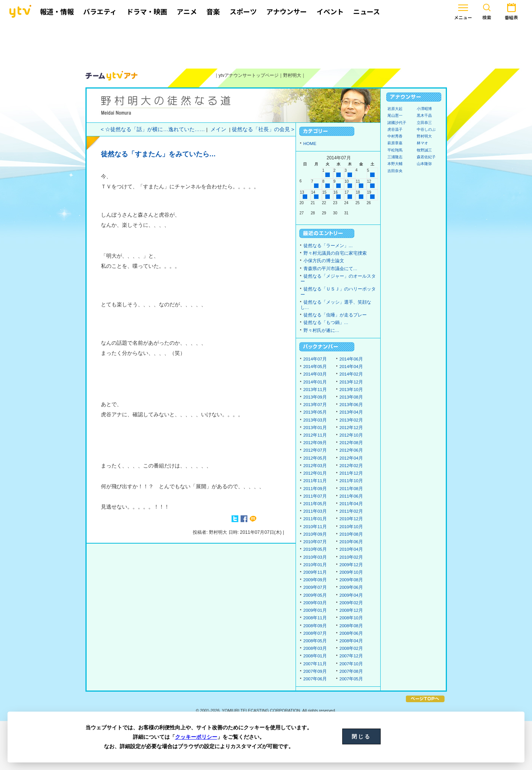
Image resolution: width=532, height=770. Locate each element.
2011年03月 (315, 511)
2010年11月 (315, 527)
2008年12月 (351, 610)
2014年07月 (315, 359)
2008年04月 (351, 641)
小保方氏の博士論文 (324, 261)
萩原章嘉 (395, 143)
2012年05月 (315, 458)
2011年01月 (315, 519)
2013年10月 (351, 390)
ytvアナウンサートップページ (249, 75)
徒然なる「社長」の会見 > (263, 129)
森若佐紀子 (426, 157)
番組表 (489, 11)
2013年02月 (351, 420)
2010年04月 (351, 549)
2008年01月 (315, 656)
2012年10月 (351, 435)
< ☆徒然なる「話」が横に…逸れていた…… (153, 129)
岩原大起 (395, 109)
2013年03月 (315, 420)
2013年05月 (315, 412)
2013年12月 (351, 382)
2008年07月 (315, 633)
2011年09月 (315, 489)
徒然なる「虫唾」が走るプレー (335, 315)
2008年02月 (351, 648)
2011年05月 (315, 504)
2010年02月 (351, 557)
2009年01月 (315, 610)
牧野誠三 (424, 150)
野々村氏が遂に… (322, 330)
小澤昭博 (424, 109)
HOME (310, 144)
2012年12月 (351, 428)
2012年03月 (315, 466)
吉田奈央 (395, 171)
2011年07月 (315, 496)
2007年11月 (315, 664)
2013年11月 (315, 390)
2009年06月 (351, 587)
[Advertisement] (266, 44)
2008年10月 (351, 618)
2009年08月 (351, 580)
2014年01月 (315, 382)
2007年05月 (351, 679)
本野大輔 (395, 164)
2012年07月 (315, 450)
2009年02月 (351, 603)
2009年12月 (351, 565)
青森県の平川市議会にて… (331, 269)
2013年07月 (315, 405)
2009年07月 (315, 587)
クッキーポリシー (196, 737)
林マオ (422, 143)
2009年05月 (315, 595)
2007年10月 (351, 664)
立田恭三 (424, 123)
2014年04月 (351, 367)
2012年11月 (315, 435)
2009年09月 (315, 580)
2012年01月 (315, 473)
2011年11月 (315, 481)
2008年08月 (351, 626)
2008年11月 (315, 618)
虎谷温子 (395, 129)
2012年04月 (351, 458)
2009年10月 (351, 572)
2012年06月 (351, 450)
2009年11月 (315, 572)
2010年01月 (315, 565)
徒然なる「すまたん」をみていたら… (159, 154)
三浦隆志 (395, 157)
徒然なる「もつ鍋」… (326, 322)
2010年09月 (315, 534)
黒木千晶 (424, 115)
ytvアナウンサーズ (112, 76)
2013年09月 (315, 397)
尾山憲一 (395, 115)
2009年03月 (315, 603)
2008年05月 (315, 641)
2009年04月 (351, 595)
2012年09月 (315, 443)
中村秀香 (395, 136)
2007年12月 (351, 656)
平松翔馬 (395, 150)
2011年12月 (351, 473)
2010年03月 (315, 557)
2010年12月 (351, 519)
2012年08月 (351, 443)
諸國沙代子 (397, 123)
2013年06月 (351, 405)
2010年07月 (315, 542)
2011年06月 (351, 496)
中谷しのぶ (426, 129)
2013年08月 (351, 397)
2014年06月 (351, 359)
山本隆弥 (424, 164)
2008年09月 (315, 626)
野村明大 (292, 75)
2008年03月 (315, 648)
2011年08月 (351, 489)
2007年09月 (315, 671)
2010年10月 (351, 527)
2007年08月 (351, 671)
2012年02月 (351, 466)
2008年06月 (351, 633)
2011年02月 (351, 511)
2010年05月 (315, 549)
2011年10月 (351, 481)
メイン (218, 129)
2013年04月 (351, 412)
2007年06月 (315, 679)
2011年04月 (351, 504)
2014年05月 (315, 367)
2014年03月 (315, 374)
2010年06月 (351, 542)
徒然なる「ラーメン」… (328, 246)
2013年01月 (315, 428)
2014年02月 (351, 374)
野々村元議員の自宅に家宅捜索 (335, 253)
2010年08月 (351, 534)
